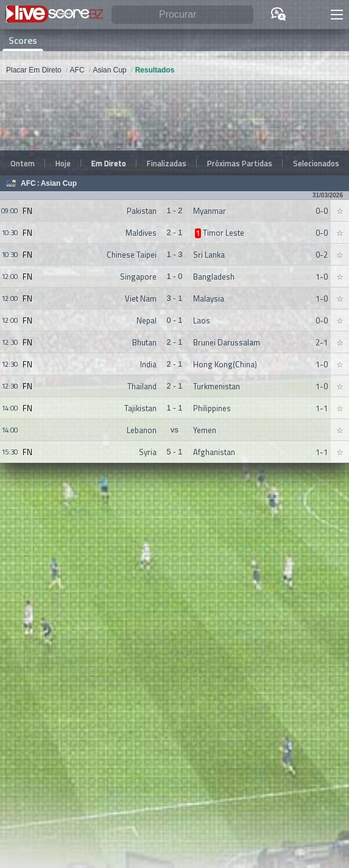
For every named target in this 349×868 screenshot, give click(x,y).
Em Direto (109, 163)
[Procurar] (182, 15)
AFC (28, 183)
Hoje (63, 163)
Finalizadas (167, 163)
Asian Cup (59, 183)
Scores (23, 40)
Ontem (23, 163)
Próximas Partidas (240, 163)
